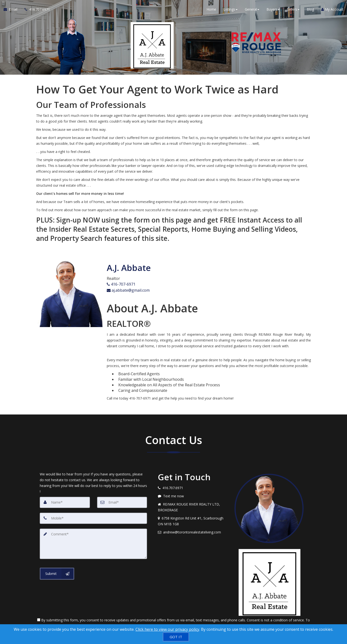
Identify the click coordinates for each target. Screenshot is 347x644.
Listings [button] (230, 10)
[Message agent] (193, 495)
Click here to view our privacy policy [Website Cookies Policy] (167, 629)
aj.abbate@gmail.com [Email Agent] (128, 289)
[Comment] (93, 543)
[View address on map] (193, 520)
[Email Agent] (12, 10)
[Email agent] (193, 531)
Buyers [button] (273, 10)
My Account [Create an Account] (332, 10)
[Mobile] (93, 517)
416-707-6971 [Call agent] (121, 284)
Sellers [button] (293, 10)
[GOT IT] (176, 637)
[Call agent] (35, 10)
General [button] (252, 10)
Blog (310, 10)
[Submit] (57, 572)
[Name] (65, 501)
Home (211, 10)
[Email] (122, 501)
